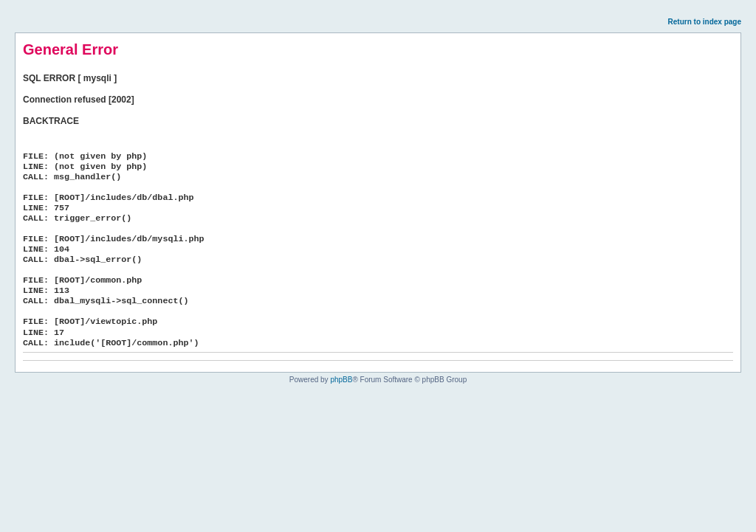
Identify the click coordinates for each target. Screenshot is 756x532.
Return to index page (705, 22)
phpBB (341, 380)
